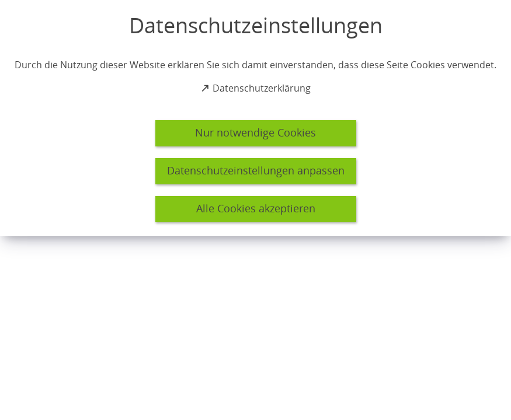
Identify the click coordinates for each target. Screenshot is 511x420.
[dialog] (255, 118)
